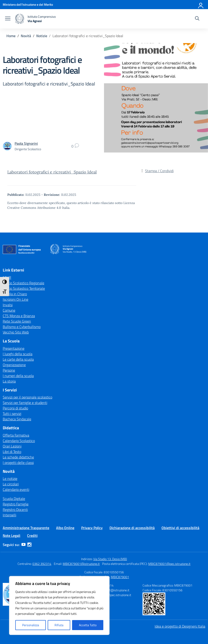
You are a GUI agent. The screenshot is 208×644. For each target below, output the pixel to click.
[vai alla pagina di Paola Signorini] (26, 143)
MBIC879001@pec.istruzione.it (169, 564)
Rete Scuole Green (17, 321)
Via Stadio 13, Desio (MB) (110, 559)
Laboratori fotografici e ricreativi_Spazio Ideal (52, 172)
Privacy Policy (92, 528)
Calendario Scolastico (19, 441)
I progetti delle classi (18, 463)
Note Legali (12, 535)
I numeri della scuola (18, 376)
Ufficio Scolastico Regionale (23, 283)
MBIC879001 (120, 577)
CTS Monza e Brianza (19, 316)
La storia (9, 381)
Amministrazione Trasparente (26, 528)
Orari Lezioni (12, 446)
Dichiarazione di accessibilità (132, 528)
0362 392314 (42, 564)
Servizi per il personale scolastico (27, 397)
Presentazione (14, 348)
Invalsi (8, 305)
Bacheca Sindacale (17, 419)
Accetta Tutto (88, 625)
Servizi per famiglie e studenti (25, 403)
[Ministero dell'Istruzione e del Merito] (28, 4)
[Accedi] (201, 5)
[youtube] (23, 545)
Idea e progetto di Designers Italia (180, 626)
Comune (9, 310)
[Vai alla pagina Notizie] (42, 36)
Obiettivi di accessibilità (180, 528)
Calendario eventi (16, 489)
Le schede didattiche (18, 457)
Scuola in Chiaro (15, 294)
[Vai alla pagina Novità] (26, 36)
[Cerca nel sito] (197, 19)
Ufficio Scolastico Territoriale (24, 288)
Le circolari (11, 484)
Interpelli (9, 515)
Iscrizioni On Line (16, 299)
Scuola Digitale (14, 499)
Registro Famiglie (16, 504)
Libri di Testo (12, 452)
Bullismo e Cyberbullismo (22, 327)
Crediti (32, 535)
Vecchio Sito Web (16, 332)
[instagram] (29, 545)
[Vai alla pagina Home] (11, 36)
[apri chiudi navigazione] (8, 19)
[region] (59, 605)
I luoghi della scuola (18, 354)
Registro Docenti (15, 510)
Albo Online (65, 528)
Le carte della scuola (18, 359)
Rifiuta (59, 625)
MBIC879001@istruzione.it (81, 564)
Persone (9, 370)
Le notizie (10, 478)
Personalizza (31, 625)
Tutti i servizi (12, 414)
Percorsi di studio (15, 408)
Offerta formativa (16, 435)
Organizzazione (14, 365)
